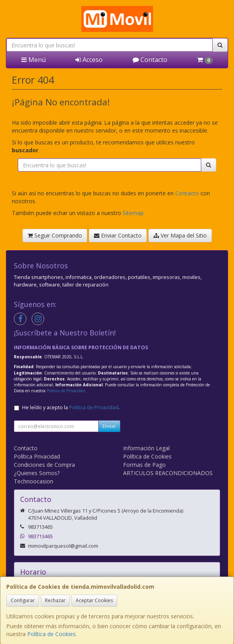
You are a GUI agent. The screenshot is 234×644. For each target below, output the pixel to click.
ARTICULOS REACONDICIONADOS (168, 473)
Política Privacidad (37, 456)
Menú (34, 60)
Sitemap (133, 213)
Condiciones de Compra (44, 465)
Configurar (23, 600)
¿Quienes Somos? (37, 473)
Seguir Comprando (55, 235)
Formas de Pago (144, 465)
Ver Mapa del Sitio (180, 235)
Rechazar (55, 600)
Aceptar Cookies (94, 600)
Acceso (89, 60)
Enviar (109, 426)
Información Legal (146, 448)
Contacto (150, 60)
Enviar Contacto (118, 235)
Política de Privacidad (66, 391)
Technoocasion (34, 481)
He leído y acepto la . (71, 407)
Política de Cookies (51, 634)
